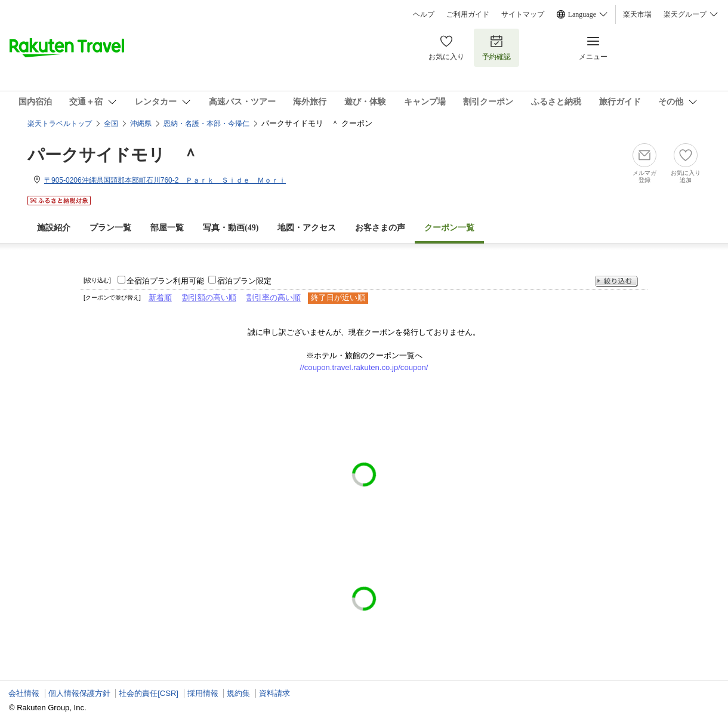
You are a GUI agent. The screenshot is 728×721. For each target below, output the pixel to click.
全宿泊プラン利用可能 (165, 281)
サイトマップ (523, 14)
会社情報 (24, 693)
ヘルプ (424, 14)
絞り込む (616, 281)
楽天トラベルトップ (60, 124)
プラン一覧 (110, 228)
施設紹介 (54, 228)
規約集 (238, 693)
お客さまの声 (380, 228)
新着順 (160, 298)
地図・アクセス (307, 228)
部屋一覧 (167, 228)
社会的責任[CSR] (149, 693)
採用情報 (203, 693)
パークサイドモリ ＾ (113, 155)
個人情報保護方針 (79, 693)
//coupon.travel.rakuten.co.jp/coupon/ (364, 367)
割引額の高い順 (209, 298)
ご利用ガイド (468, 14)
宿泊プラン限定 (244, 281)
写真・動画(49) (231, 228)
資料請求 (274, 693)
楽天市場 (637, 14)
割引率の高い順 (274, 298)
